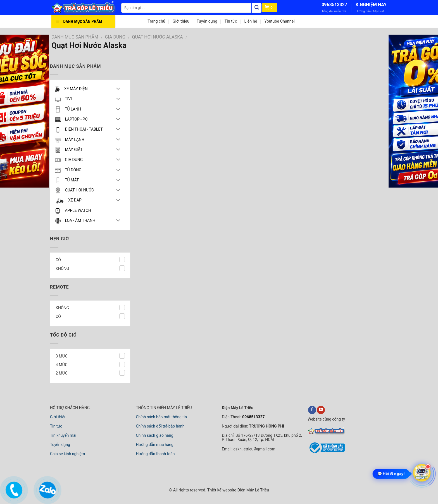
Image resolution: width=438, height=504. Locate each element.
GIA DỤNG (115, 37)
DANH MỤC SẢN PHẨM (75, 37)
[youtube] (321, 410)
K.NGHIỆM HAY (371, 5)
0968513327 (334, 5)
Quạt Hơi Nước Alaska (158, 37)
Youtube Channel (279, 21)
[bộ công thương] (326, 452)
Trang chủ (156, 21)
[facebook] (312, 410)
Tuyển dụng (207, 21)
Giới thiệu (181, 21)
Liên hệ (251, 21)
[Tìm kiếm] (257, 8)
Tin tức (231, 21)
